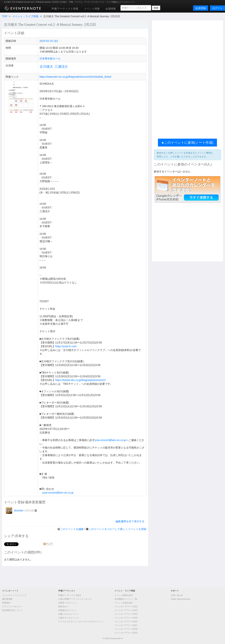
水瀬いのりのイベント (69, 614)
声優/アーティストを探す (70, 595)
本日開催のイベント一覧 (126, 599)
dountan (20, 510)
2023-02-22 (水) (49, 41)
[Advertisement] (188, 79)
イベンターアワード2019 (126, 633)
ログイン (218, 8)
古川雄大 (46, 67)
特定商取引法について (12, 610)
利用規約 (6, 603)
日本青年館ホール (50, 59)
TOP (5, 16)
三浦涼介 (61, 67)
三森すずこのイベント (69, 618)
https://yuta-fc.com (66, 346)
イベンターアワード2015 (126, 618)
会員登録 (201, 8)
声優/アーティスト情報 (65, 9)
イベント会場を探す (124, 603)
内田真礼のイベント (68, 610)
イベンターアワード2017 (126, 625)
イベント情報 (92, 9)
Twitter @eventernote (181, 599)
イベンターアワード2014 (126, 614)
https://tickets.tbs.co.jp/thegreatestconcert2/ (80, 380)
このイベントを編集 (72, 529)
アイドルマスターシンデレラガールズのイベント (81, 621)
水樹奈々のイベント (68, 603)
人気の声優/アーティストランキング (75, 599)
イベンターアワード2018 (126, 629)
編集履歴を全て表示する (130, 521)
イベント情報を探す (124, 595)
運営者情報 (7, 599)
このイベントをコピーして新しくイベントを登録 (117, 529)
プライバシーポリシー (12, 606)
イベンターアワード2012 (126, 606)
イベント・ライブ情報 (25, 16)
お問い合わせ (177, 595)
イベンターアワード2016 (126, 621)
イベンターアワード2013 (126, 610)
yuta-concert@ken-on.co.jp (110, 440)
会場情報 (111, 9)
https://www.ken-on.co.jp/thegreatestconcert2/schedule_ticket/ (75, 77)
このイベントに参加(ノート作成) (188, 143)
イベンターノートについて (14, 595)
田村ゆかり (63, 606)
